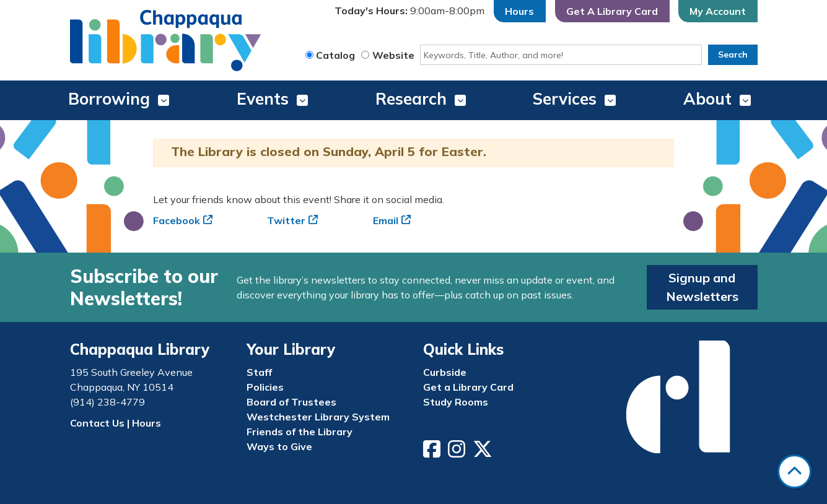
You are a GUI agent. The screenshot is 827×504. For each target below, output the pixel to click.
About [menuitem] (707, 99)
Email (386, 220)
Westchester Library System (318, 417)
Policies (265, 387)
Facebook (177, 220)
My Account (718, 11)
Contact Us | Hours (116, 423)
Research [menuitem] (411, 99)
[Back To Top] (794, 471)
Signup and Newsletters (702, 287)
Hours (519, 11)
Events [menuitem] (263, 99)
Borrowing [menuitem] (109, 99)
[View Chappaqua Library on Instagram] (458, 453)
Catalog (335, 55)
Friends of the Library (300, 432)
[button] (409, 11)
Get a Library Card (468, 387)
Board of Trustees (291, 402)
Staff (259, 372)
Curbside (445, 372)
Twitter (286, 220)
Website (393, 55)
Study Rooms (456, 402)
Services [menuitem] (565, 99)
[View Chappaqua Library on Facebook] (433, 453)
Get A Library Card (612, 11)
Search (733, 54)
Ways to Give (279, 446)
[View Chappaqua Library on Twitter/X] (484, 453)
